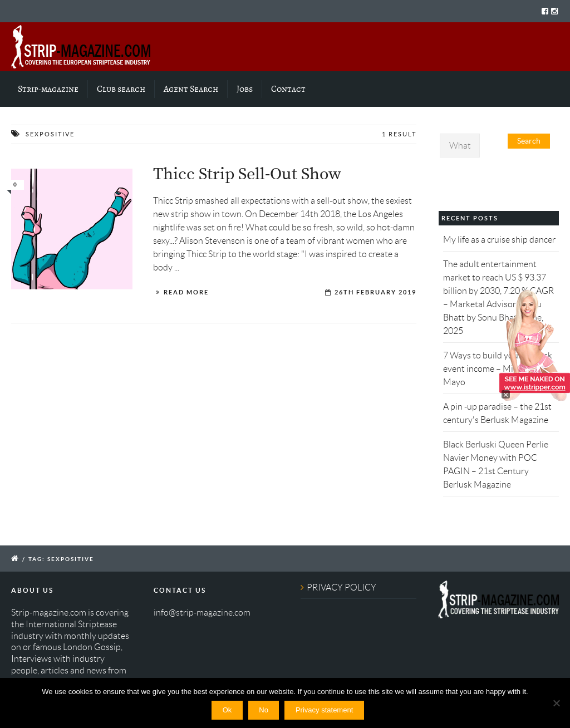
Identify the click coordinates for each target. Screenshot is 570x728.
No (264, 710)
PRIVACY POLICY (341, 587)
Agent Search (191, 89)
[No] (556, 703)
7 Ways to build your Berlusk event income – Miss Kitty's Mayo (498, 369)
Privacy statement (324, 710)
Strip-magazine (48, 89)
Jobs (245, 89)
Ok (227, 710)
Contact (288, 89)
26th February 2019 (375, 292)
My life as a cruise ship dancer (499, 240)
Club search (121, 89)
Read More (186, 292)
